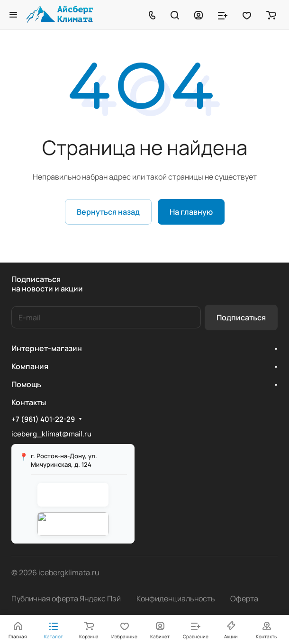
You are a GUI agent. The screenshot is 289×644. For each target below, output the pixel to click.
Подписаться (241, 317)
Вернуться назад (108, 212)
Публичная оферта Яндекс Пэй (66, 599)
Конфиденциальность (176, 599)
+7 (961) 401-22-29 (43, 419)
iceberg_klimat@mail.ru (51, 434)
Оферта (244, 599)
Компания (30, 366)
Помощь (26, 384)
